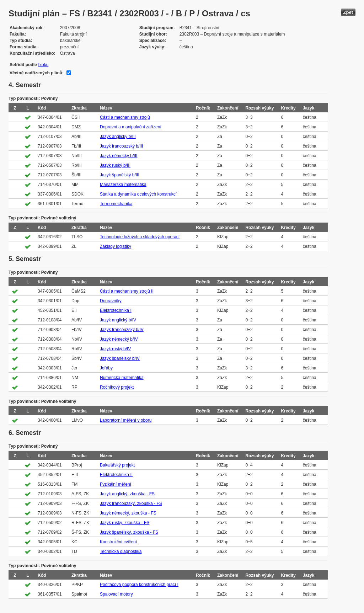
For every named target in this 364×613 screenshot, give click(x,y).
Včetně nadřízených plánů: (37, 73)
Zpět (348, 12)
